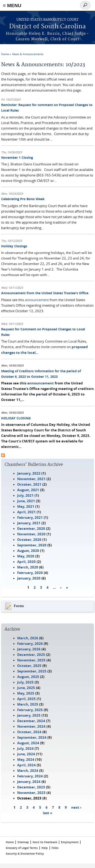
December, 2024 (31, 721)
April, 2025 (26, 699)
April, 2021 (26, 512)
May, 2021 (26, 506)
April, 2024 (26, 765)
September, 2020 (32, 545)
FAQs (55, 848)
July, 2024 (25, 748)
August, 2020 (28, 551)
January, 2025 (29, 715)
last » (47, 813)
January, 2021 (29, 523)
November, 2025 (31, 660)
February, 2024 (30, 776)
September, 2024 (32, 737)
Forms (14, 606)
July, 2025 (25, 682)
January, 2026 (29, 649)
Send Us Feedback (45, 842)
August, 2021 (28, 490)
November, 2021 (31, 479)
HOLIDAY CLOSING (16, 418)
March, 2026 (28, 638)
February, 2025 (30, 710)
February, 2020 (30, 573)
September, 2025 (32, 671)
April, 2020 (26, 562)
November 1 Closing (17, 157)
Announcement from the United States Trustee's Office (45, 293)
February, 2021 (30, 518)
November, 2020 (31, 534)
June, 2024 (26, 754)
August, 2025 (28, 677)
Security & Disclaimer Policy (25, 854)
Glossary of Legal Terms (22, 848)
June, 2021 (26, 501)
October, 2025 (29, 666)
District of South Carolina (47, 27)
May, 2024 (26, 760)
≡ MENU (12, 5)
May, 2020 (26, 556)
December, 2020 (31, 529)
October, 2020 (29, 540)
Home (5, 54)
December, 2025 (31, 655)
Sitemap (23, 842)
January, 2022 (29, 473)
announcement (37, 300)
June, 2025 (26, 688)
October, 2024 (29, 732)
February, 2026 (30, 644)
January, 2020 (29, 578)
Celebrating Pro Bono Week (23, 199)
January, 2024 (29, 782)
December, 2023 (31, 787)
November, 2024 (31, 726)
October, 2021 (29, 484)
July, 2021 (25, 495)
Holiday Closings (14, 246)
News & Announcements (28, 54)
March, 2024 (28, 771)
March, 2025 (28, 704)
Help (45, 848)
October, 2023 (29, 798)
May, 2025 (26, 693)
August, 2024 (28, 743)
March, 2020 (28, 567)
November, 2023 (31, 793)
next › (76, 807)
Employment (70, 842)
